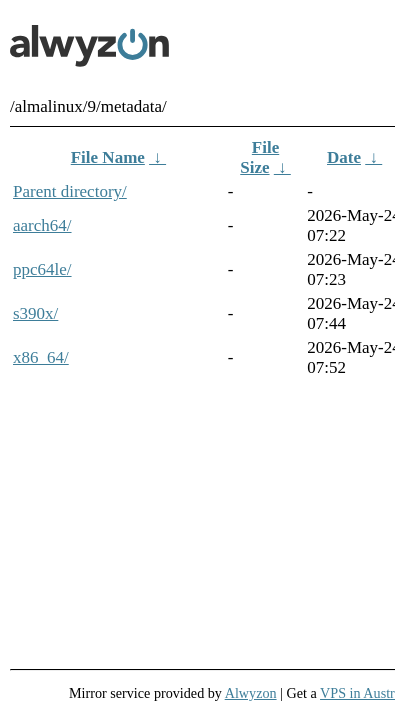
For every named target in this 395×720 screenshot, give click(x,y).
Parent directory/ (70, 191)
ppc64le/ (42, 269)
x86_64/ (41, 357)
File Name (108, 157)
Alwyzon (251, 693)
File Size (259, 157)
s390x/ (35, 313)
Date (344, 157)
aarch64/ (42, 225)
